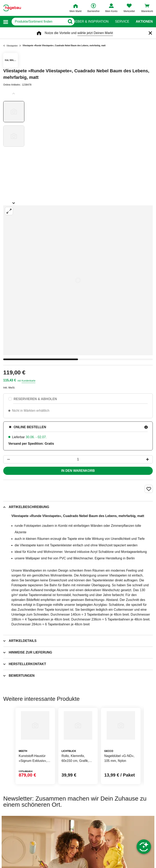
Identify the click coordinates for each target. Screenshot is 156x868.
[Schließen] (150, 33)
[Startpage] (12, 8)
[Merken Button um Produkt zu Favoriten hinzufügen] (149, 489)
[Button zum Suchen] (70, 22)
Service (122, 22)
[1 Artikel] (78, 459)
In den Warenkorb (78, 471)
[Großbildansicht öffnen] (78, 280)
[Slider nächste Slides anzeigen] (14, 202)
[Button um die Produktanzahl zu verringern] (7, 459)
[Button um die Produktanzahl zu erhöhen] (149, 459)
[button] (6, 22)
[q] (38, 22)
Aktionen (144, 22)
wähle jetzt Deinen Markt (95, 33)
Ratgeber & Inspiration (87, 22)
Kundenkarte (28, 381)
